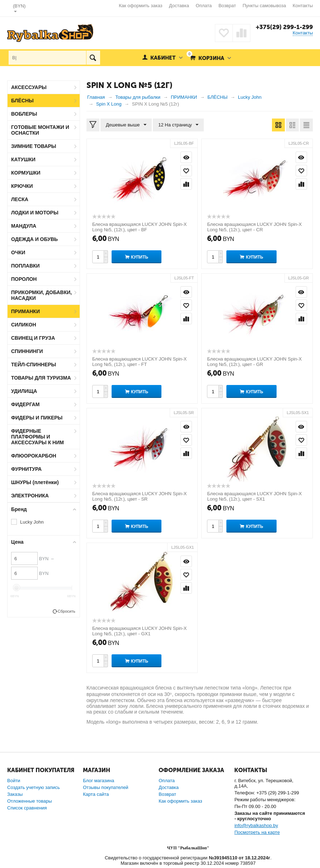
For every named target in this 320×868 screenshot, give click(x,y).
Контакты (303, 6)
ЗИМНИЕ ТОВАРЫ (34, 146)
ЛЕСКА (20, 199)
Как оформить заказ (140, 6)
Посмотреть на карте (257, 832)
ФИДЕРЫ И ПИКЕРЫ (37, 418)
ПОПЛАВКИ (25, 266)
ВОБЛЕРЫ (24, 114)
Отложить (186, 171)
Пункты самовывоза (264, 6)
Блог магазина (98, 781)
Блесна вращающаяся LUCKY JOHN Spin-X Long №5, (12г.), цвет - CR (254, 227)
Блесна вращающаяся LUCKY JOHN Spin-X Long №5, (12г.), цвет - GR (254, 362)
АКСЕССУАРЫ (29, 87)
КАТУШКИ (23, 159)
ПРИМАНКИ (25, 311)
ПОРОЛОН (24, 279)
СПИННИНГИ (27, 351)
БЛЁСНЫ (22, 101)
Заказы (15, 794)
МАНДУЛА (24, 226)
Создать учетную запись (34, 787)
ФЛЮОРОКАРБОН (34, 456)
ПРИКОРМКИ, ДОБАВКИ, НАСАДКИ (41, 295)
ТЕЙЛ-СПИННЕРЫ (34, 365)
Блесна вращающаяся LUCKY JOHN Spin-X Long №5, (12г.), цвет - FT (140, 362)
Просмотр (186, 157)
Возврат (227, 6)
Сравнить (186, 184)
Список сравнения (27, 808)
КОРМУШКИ (26, 173)
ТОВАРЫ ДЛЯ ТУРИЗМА (41, 378)
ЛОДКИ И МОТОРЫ (35, 213)
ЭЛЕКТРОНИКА (30, 496)
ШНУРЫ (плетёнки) (35, 482)
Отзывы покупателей (106, 787)
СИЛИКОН (24, 325)
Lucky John (32, 522)
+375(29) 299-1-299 (284, 27)
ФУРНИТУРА (26, 469)
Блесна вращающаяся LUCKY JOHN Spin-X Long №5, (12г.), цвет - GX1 (140, 631)
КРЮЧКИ (22, 186)
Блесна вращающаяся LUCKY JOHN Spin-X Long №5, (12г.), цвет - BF (140, 227)
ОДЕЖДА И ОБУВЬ (34, 239)
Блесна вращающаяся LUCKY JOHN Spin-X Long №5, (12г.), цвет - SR (140, 496)
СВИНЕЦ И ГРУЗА (33, 338)
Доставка (179, 6)
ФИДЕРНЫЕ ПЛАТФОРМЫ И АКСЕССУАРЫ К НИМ (37, 437)
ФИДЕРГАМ (25, 404)
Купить (140, 257)
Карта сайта (96, 794)
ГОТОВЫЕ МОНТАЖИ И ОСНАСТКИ (40, 130)
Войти (14, 781)
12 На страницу (178, 125)
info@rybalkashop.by (256, 825)
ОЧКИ (18, 252)
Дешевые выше (126, 125)
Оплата (204, 6)
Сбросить (67, 611)
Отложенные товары (30, 801)
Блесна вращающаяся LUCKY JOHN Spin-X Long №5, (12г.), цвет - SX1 (254, 496)
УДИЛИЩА (24, 391)
